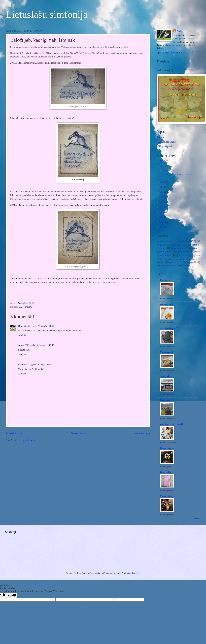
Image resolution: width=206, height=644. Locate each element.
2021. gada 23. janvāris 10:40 (41, 326)
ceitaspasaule (167, 304)
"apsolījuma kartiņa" (164, 241)
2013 (163, 212)
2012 (163, 217)
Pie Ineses (165, 280)
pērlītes (173, 262)
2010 (163, 227)
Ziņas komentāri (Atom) (25, 440)
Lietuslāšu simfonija (47, 14)
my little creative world (172, 424)
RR (162, 245)
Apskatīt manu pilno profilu (169, 53)
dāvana (161, 248)
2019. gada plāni (164, 146)
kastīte (186, 251)
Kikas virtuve (167, 448)
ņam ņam (187, 266)
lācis (170, 259)
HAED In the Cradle (166, 142)
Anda (179, 31)
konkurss (197, 252)
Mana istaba (166, 496)
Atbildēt (22, 335)
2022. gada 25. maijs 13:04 (38, 365)
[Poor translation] (12, 595)
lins (162, 259)
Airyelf (117, 573)
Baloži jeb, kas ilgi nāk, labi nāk (177, 175)
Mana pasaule (167, 352)
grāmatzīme (162, 252)
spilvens (160, 265)
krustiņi (28, 307)
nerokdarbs (180, 259)
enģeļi (194, 248)
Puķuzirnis (165, 400)
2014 (163, 207)
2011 (163, 222)
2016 (163, 202)
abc (176, 245)
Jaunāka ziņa (14, 433)
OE (199, 241)
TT (171, 245)
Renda (21, 365)
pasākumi (193, 259)
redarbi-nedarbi (189, 262)
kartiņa (174, 251)
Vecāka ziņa (142, 433)
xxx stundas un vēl (169, 328)
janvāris (167, 170)
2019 (163, 187)
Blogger (136, 573)
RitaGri (22, 326)
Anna (21, 345)
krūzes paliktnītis (186, 256)
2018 (163, 192)
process (160, 262)
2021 (21, 307)
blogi (183, 245)
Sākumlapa (78, 433)
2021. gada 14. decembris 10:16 (39, 345)
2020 (163, 182)
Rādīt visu (197, 519)
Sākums (160, 137)
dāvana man (178, 248)
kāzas (198, 256)
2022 (163, 161)
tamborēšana (174, 265)
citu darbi (192, 245)
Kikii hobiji (166, 472)
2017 (163, 197)
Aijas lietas (166, 376)
